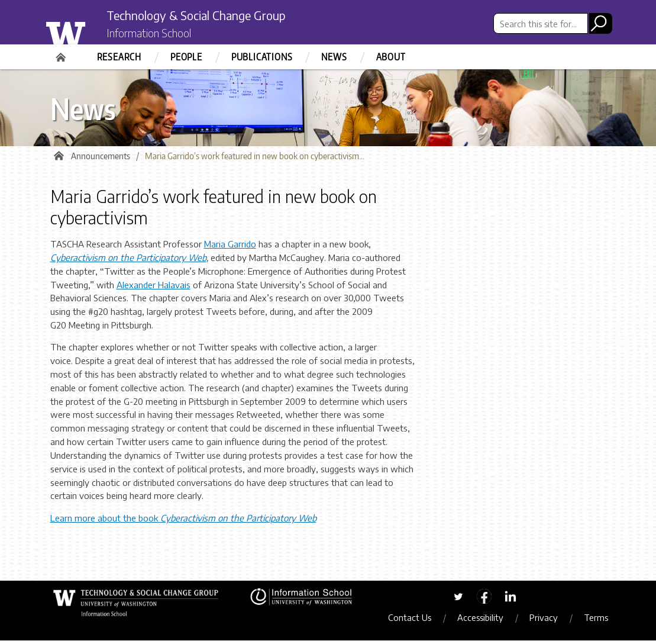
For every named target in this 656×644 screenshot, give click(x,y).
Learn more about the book (183, 521)
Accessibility (487, 621)
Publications (262, 57)
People (186, 57)
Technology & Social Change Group (217, 16)
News (334, 57)
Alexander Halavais (154, 288)
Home (62, 53)
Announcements (101, 160)
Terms (602, 621)
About (391, 57)
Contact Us (416, 621)
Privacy (550, 621)
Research (119, 57)
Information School (159, 34)
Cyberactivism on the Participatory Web (128, 261)
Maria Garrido (230, 247)
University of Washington (90, 31)
